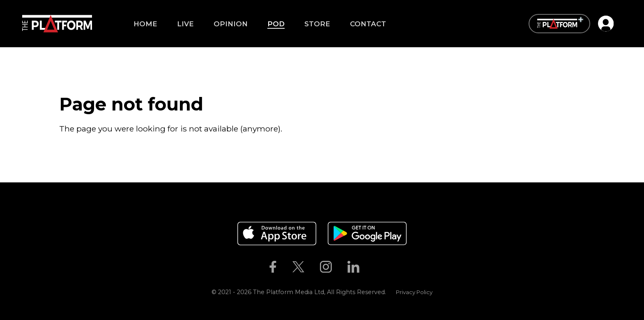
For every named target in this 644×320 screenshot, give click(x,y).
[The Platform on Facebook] (273, 267)
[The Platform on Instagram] (326, 267)
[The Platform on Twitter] (298, 267)
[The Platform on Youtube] (375, 267)
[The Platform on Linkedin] (354, 267)
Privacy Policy (414, 292)
